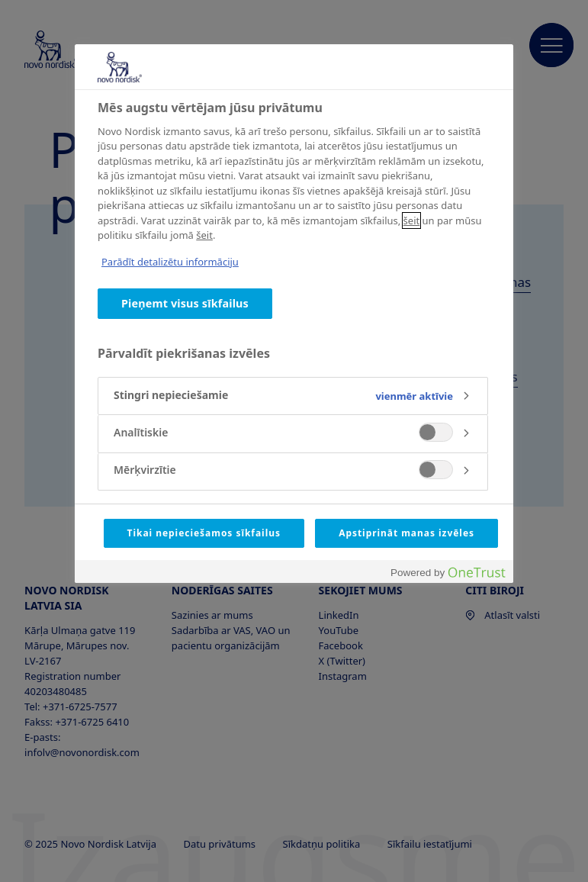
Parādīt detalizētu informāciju (170, 262)
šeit (412, 220)
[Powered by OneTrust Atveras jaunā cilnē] (448, 573)
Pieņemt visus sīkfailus (185, 303)
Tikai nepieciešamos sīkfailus (204, 533)
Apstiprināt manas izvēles (406, 533)
